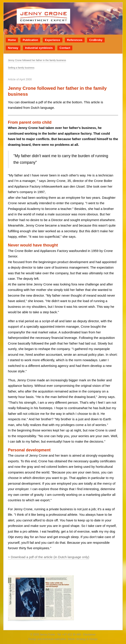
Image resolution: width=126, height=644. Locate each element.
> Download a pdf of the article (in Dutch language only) (49, 557)
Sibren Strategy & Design (83, 639)
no (115, 10)
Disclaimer (89, 635)
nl (109, 10)
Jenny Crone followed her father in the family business (37, 60)
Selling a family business (21, 68)
